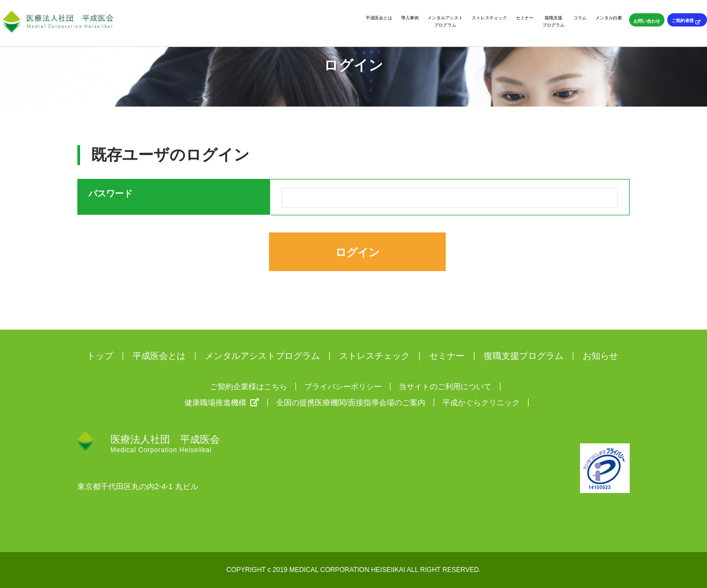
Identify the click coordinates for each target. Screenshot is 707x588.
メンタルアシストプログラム (445, 21)
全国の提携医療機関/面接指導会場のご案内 (351, 402)
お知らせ (600, 356)
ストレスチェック (489, 18)
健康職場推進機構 (222, 402)
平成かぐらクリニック (481, 402)
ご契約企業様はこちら (249, 386)
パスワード (110, 194)
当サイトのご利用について (445, 386)
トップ (100, 356)
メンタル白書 (609, 18)
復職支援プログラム (553, 21)
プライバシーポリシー (343, 386)
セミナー (525, 18)
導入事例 (410, 18)
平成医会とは (379, 18)
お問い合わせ (647, 21)
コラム (580, 18)
